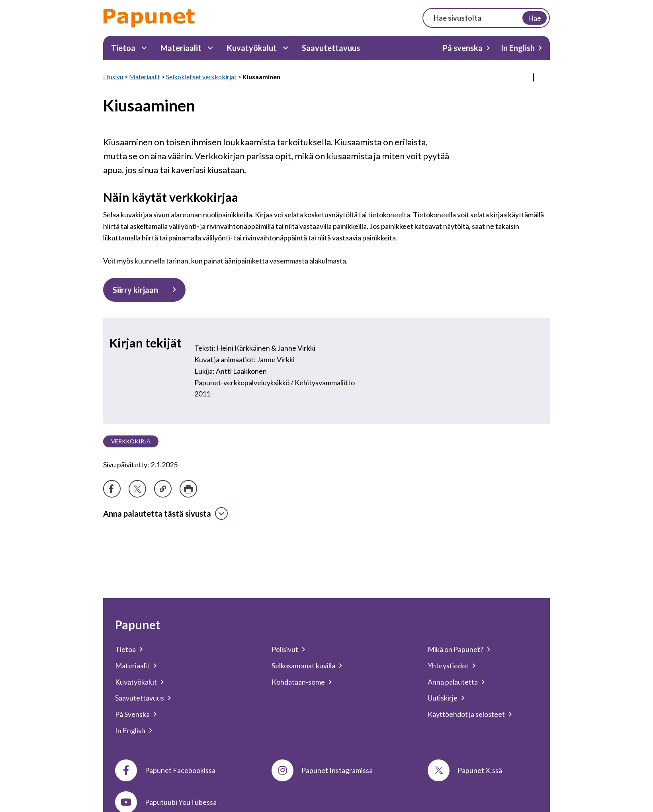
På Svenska (132, 714)
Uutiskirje (443, 698)
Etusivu (113, 77)
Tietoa (123, 48)
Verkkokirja (131, 441)
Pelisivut (285, 649)
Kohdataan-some (298, 682)
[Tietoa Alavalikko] (144, 48)
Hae (535, 18)
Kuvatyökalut (252, 48)
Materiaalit (181, 48)
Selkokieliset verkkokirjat (201, 77)
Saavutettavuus (331, 48)
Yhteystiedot (448, 666)
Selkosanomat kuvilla (303, 666)
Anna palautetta (453, 682)
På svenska (462, 48)
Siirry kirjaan (135, 290)
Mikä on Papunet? (456, 649)
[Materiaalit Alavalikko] (210, 48)
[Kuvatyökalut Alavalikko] (286, 48)
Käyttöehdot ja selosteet (466, 714)
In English (518, 48)
